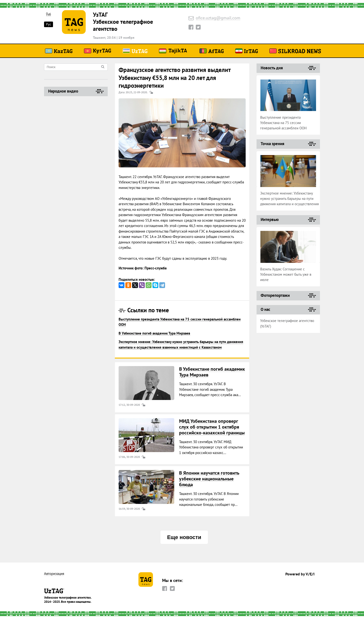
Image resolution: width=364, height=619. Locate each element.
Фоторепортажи (275, 295)
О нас (265, 309)
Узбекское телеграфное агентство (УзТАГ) (287, 323)
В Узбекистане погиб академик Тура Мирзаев (154, 333)
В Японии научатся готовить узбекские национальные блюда (209, 479)
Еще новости (184, 537)
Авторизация (54, 574)
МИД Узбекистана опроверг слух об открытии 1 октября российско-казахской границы (212, 427)
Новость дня (272, 68)
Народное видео (63, 91)
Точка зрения (273, 144)
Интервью (270, 219)
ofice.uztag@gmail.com (218, 18)
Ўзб (49, 14)
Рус (49, 24)
